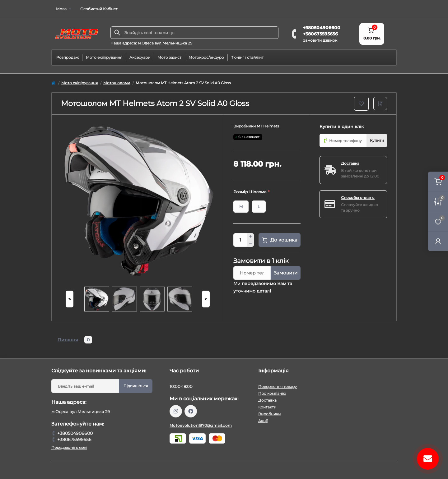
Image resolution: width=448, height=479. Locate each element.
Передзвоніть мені (69, 447)
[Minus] (250, 244)
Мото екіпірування (104, 57)
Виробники (269, 414)
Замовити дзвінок (320, 40)
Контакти (267, 407)
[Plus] (250, 237)
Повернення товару (278, 387)
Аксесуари (140, 57)
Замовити (286, 273)
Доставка (350, 163)
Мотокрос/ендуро (206, 57)
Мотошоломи (117, 83)
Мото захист (169, 57)
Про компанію (272, 393)
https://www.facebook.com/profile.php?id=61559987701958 (191, 411)
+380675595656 (320, 34)
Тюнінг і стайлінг (247, 57)
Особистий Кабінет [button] (99, 9)
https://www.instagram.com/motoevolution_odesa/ (176, 411)
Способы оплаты (358, 198)
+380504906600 (322, 28)
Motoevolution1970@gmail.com (201, 425)
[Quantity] (240, 240)
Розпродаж (68, 57)
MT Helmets (268, 126)
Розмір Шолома (251, 192)
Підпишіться (136, 386)
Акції (263, 421)
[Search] (117, 33)
